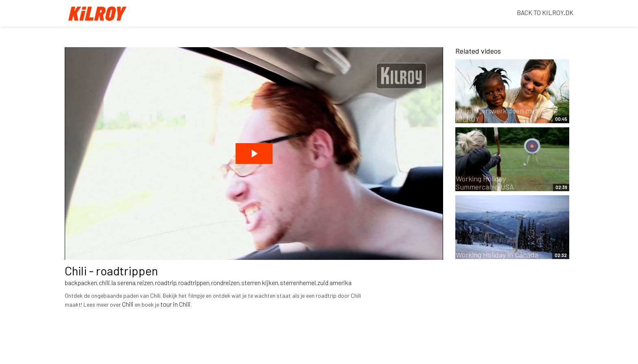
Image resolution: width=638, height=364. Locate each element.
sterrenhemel (298, 282)
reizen (145, 282)
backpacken (81, 282)
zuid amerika (334, 282)
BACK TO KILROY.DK (545, 12)
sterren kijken (260, 282)
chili (104, 282)
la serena (123, 282)
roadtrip (166, 282)
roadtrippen (194, 282)
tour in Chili (175, 304)
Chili (128, 304)
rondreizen (225, 282)
